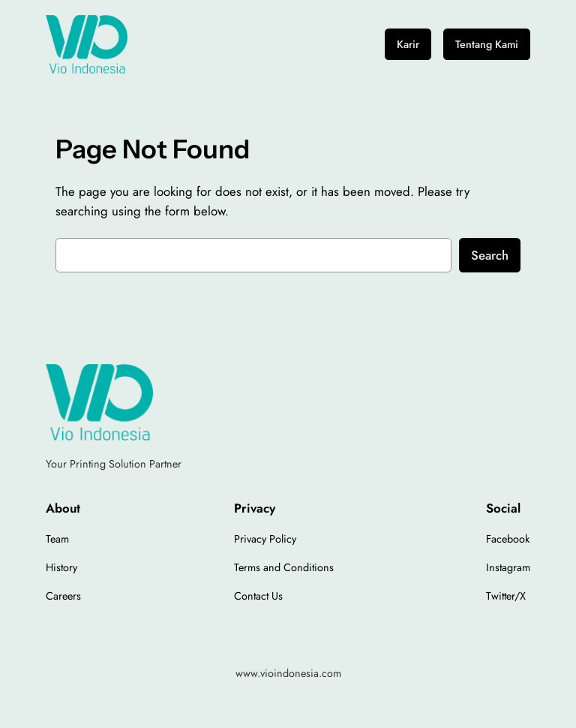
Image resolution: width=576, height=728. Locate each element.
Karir (408, 44)
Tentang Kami (487, 44)
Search (490, 255)
